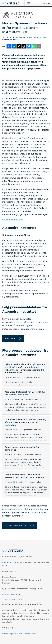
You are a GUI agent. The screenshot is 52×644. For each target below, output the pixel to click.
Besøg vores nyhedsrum (20, 525)
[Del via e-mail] (39, 47)
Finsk (33, 634)
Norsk (20, 634)
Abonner (13, 338)
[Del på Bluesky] (29, 47)
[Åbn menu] (29, 3)
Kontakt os (7, 562)
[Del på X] (19, 47)
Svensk (27, 634)
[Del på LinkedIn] (14, 47)
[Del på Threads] (24, 47)
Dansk (5, 634)
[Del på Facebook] (9, 47)
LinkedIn (6, 595)
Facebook (16, 595)
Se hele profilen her (12, 220)
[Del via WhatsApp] (34, 47)
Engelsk (12, 634)
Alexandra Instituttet (36, 37)
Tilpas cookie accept (12, 599)
